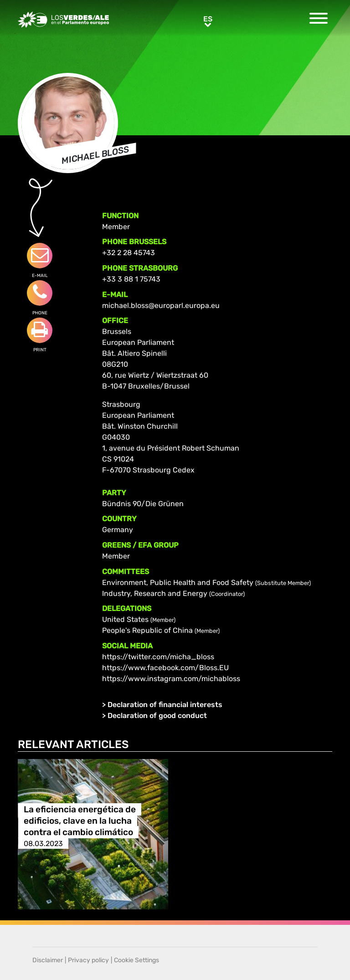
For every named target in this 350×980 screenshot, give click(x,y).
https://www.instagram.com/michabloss (171, 679)
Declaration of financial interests (165, 705)
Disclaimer (48, 960)
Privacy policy (88, 960)
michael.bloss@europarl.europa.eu (161, 305)
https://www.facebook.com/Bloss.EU (165, 668)
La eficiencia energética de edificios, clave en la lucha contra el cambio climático (80, 821)
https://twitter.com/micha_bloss (158, 657)
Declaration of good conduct (157, 716)
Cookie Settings (136, 960)
